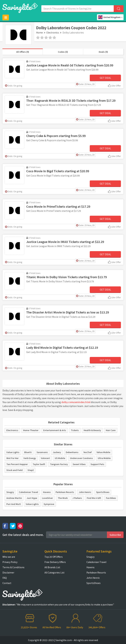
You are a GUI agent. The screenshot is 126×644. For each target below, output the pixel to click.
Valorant (45, 458)
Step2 (31, 470)
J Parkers (77, 498)
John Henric (85, 492)
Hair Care (111, 430)
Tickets (75, 430)
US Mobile (60, 458)
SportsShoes (103, 492)
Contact (7, 583)
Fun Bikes (111, 498)
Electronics (53, 32)
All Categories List (54, 572)
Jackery (57, 452)
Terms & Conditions (13, 567)
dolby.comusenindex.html (76, 402)
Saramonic (42, 452)
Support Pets (97, 464)
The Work (63, 498)
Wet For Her (12, 458)
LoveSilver (47, 498)
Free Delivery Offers (55, 562)
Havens (47, 492)
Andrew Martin (14, 498)
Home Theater (31, 430)
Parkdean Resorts (65, 492)
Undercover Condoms (81, 458)
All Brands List (52, 567)
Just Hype (32, 498)
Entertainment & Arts (55, 430)
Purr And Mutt (14, 504)
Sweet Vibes (79, 464)
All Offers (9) (23, 52)
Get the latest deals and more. (23, 535)
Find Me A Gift (94, 498)
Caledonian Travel (28, 492)
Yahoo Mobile (103, 452)
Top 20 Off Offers (54, 557)
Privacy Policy (10, 562)
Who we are (9, 557)
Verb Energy (30, 458)
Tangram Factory (59, 464)
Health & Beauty (92, 430)
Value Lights (13, 452)
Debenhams (72, 452)
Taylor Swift (39, 464)
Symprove (49, 504)
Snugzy (10, 492)
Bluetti (28, 452)
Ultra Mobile (104, 458)
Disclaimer (8, 572)
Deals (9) (103, 52)
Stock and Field (15, 470)
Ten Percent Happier (17, 464)
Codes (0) (63, 52)
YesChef (87, 452)
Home (39, 32)
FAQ (5, 578)
